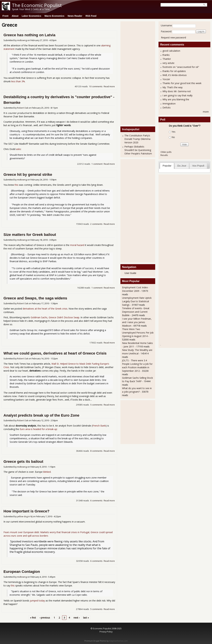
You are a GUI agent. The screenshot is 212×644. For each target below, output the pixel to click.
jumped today (37, 601)
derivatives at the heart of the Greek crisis (45, 309)
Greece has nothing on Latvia (29, 35)
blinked (47, 472)
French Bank (99, 426)
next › (77, 618)
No (173, 137)
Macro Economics (54, 16)
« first (33, 618)
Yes (173, 132)
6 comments (96, 501)
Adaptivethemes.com (118, 641)
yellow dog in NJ (25, 516)
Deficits (167, 107)
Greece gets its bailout (23, 462)
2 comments (96, 224)
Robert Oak (23, 108)
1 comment (97, 164)
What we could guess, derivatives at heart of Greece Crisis (55, 353)
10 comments (96, 86)
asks (18, 149)
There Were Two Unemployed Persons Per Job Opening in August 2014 (138, 333)
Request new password (173, 37)
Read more (109, 86)
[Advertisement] (135, 73)
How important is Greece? (26, 511)
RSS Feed (91, 16)
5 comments (96, 405)
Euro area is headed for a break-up (38, 429)
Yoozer (166, 79)
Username (166, 25)
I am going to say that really (177, 95)
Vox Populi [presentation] (198, 166)
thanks (166, 55)
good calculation (171, 51)
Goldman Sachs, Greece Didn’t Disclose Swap (55, 317)
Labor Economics (31, 16)
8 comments (96, 451)
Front (5, 16)
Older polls (166, 152)
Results (164, 155)
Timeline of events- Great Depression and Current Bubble (136, 312)
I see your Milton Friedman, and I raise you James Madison (137, 322)
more (206, 112)
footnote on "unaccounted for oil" (181, 67)
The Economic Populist (37, 5)
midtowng (22, 40)
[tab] (167, 166)
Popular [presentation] (167, 166)
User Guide (130, 273)
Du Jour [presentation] (182, 166)
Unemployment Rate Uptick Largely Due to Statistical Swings (137, 301)
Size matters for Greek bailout (30, 235)
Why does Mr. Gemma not (177, 91)
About (15, 16)
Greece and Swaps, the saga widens (35, 298)
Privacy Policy (106, 632)
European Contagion (22, 572)
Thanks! (167, 59)
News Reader (75, 16)
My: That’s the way (172, 87)
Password (166, 31)
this (16, 185)
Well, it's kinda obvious (175, 75)
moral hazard (77, 245)
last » (86, 618)
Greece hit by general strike (28, 175)
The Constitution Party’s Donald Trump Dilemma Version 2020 (137, 139)
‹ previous (45, 618)
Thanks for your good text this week (182, 83)
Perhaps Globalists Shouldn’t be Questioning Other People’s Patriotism (138, 150)
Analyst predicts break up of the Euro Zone (41, 415)
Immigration (169, 104)
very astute (168, 63)
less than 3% (18, 81)
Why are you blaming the (176, 99)
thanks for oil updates (174, 71)
